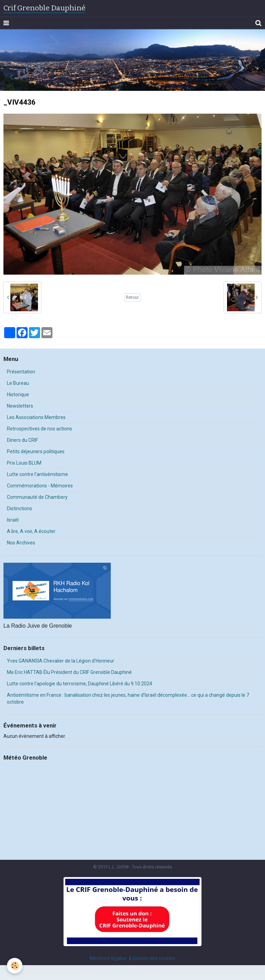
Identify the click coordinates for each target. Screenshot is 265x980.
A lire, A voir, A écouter (31, 531)
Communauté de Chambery (37, 497)
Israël (13, 520)
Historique (18, 394)
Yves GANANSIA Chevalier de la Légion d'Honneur (61, 661)
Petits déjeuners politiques (36, 451)
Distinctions (19, 508)
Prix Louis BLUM (24, 463)
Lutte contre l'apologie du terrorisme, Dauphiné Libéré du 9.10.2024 (80, 684)
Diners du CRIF (22, 440)
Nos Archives (21, 543)
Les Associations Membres (36, 417)
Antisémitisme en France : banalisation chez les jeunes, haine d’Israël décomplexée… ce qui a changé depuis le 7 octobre (128, 698)
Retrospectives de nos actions (40, 429)
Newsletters (20, 406)
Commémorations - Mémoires (40, 486)
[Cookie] (15, 966)
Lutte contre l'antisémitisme (37, 474)
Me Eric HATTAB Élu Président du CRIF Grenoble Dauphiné (69, 672)
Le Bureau (18, 383)
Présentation (21, 372)
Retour (132, 297)
